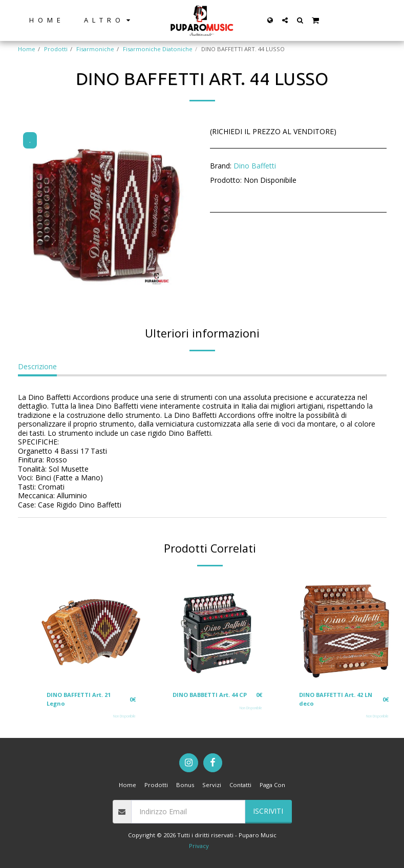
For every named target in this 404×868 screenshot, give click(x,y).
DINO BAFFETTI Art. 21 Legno (79, 699)
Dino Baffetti (255, 166)
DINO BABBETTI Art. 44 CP (210, 695)
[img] (91, 630)
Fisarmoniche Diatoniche (158, 49)
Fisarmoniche (95, 49)
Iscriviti (268, 811)
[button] (285, 20)
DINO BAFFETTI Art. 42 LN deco (336, 699)
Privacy (199, 846)
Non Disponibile (124, 717)
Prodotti (56, 49)
